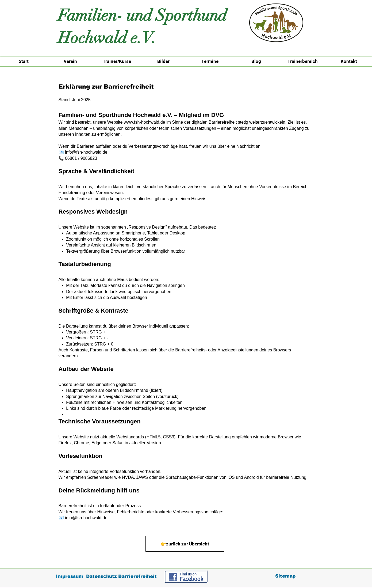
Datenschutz (101, 576)
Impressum (70, 576)
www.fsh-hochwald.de (145, 122)
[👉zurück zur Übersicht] (185, 544)
